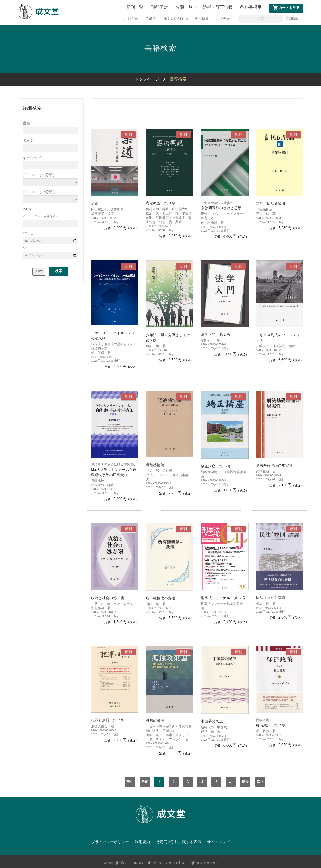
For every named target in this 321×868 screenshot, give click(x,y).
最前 (145, 782)
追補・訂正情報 (218, 7)
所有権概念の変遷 (161, 598)
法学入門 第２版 (216, 335)
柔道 (95, 204)
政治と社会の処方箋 (108, 598)
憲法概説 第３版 (161, 203)
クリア (39, 271)
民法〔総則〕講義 (271, 598)
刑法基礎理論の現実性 (274, 465)
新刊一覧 (135, 7)
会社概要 (202, 19)
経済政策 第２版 (271, 725)
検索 (59, 271)
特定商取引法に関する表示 (179, 842)
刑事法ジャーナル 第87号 (223, 598)
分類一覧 (184, 7)
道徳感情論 (155, 465)
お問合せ (223, 19)
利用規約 (142, 842)
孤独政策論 (155, 721)
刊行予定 (159, 7)
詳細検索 (292, 18)
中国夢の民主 (212, 721)
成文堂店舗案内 (176, 19)
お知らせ (131, 19)
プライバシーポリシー (110, 842)
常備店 (151, 19)
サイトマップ (218, 842)
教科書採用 (251, 7)
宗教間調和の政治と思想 (221, 208)
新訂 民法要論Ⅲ (271, 204)
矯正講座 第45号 (216, 466)
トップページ (147, 79)
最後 (245, 782)
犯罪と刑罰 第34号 (108, 720)
